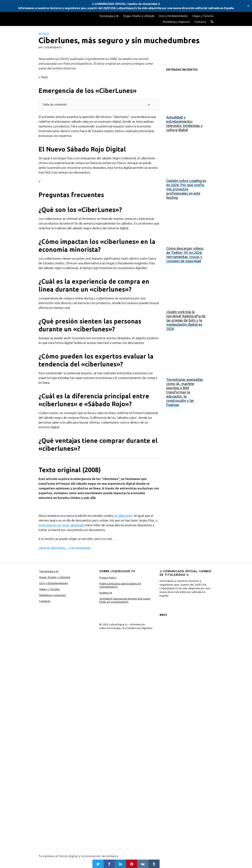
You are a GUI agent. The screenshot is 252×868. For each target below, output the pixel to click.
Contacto (200, 22)
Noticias (44, 33)
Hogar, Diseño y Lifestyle (139, 16)
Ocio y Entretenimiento (173, 16)
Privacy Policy (108, 578)
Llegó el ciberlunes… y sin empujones (65, 548)
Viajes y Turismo (203, 16)
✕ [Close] (248, 6)
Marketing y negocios (176, 22)
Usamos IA (106, 593)
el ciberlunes (123, 516)
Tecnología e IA (109, 16)
